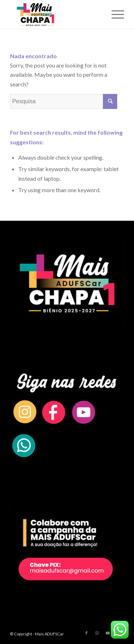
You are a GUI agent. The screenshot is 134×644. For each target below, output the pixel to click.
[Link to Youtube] (108, 633)
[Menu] (114, 14)
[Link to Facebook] (86, 633)
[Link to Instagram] (97, 633)
